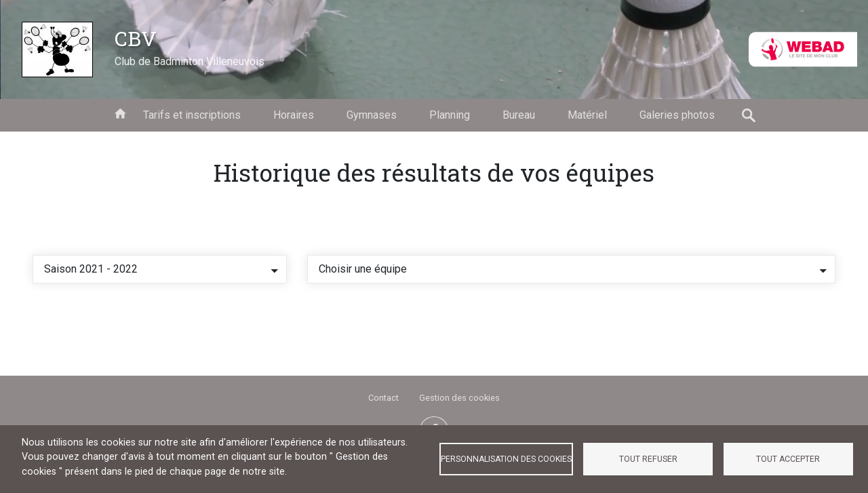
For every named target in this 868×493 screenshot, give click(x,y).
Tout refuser (648, 459)
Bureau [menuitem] (519, 115)
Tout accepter (788, 459)
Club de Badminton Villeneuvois (190, 61)
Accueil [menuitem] (120, 113)
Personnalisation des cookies (506, 459)
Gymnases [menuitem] (372, 115)
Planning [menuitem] (450, 115)
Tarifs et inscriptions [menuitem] (192, 115)
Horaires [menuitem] (294, 115)
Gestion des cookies (459, 398)
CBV (136, 38)
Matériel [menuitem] (587, 115)
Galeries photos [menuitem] (677, 115)
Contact (383, 398)
